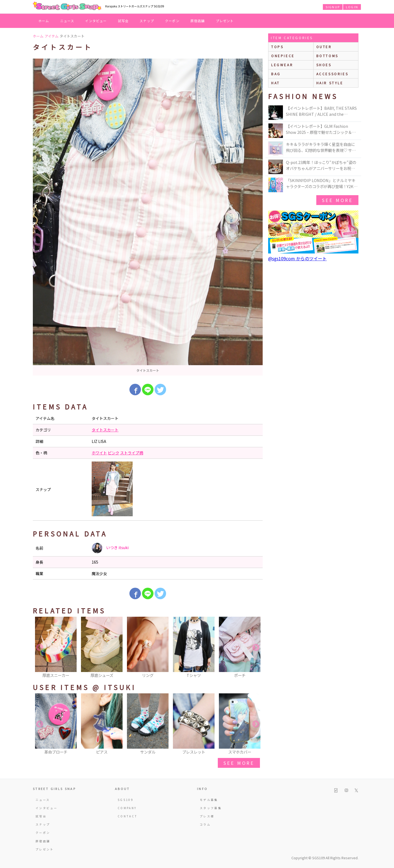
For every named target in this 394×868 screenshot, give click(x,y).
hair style (330, 83)
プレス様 (207, 816)
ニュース (67, 21)
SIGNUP (333, 7)
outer (324, 47)
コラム (205, 824)
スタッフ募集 (211, 808)
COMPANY (127, 808)
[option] (148, 217)
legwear (282, 65)
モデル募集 (209, 800)
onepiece (283, 56)
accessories (332, 74)
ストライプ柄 (132, 453)
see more (239, 763)
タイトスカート (105, 430)
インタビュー (96, 21)
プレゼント (225, 21)
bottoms (327, 56)
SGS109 (126, 800)
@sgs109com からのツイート (297, 258)
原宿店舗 (198, 21)
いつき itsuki (110, 548)
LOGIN (352, 7)
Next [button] (256, 648)
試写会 (123, 21)
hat (276, 83)
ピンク (114, 453)
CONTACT (128, 816)
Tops (277, 47)
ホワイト (99, 453)
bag (276, 74)
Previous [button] (40, 648)
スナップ (147, 21)
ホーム (44, 21)
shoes (324, 65)
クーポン (172, 21)
